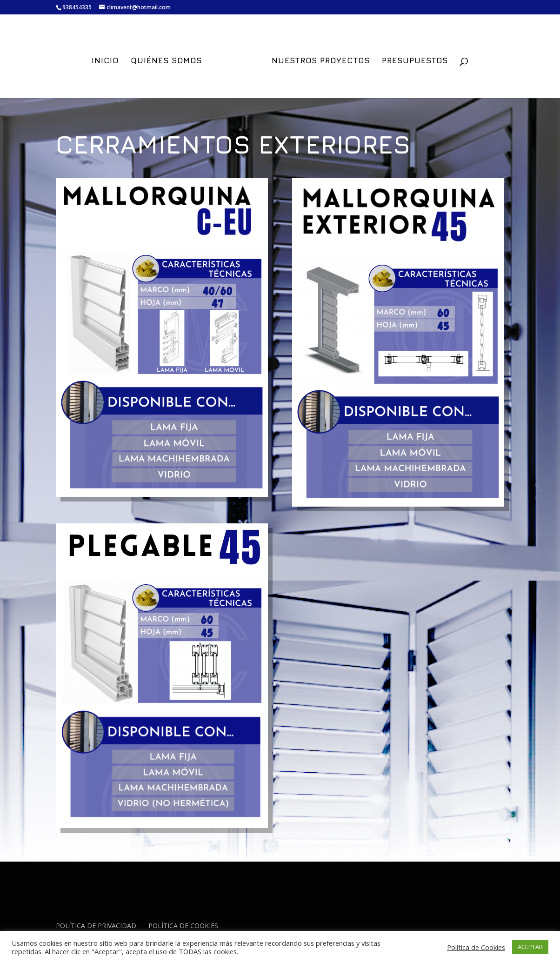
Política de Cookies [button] (476, 947)
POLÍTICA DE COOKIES (183, 926)
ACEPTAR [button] (530, 947)
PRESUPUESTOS (415, 61)
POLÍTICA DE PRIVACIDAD (96, 926)
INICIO (105, 61)
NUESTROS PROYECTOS (321, 61)
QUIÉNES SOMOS (166, 61)
